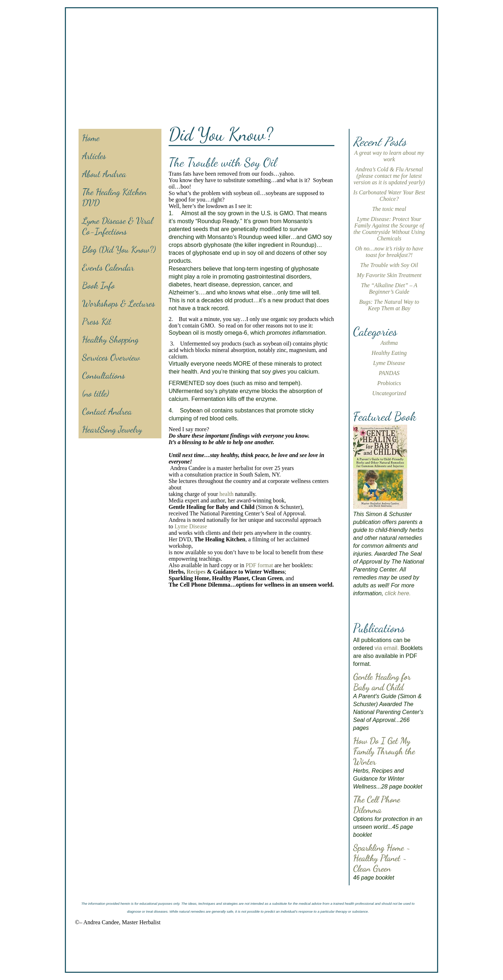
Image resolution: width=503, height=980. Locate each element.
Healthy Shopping (110, 339)
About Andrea (104, 174)
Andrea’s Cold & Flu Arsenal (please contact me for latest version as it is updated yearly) (389, 176)
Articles (94, 156)
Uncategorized (389, 393)
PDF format (259, 565)
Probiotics (389, 383)
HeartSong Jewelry (112, 429)
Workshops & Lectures (119, 303)
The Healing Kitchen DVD (114, 197)
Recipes (196, 572)
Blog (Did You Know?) (119, 249)
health (226, 494)
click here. (398, 593)
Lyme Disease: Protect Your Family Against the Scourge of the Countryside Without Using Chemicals (389, 229)
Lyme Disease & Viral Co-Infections (117, 226)
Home (91, 138)
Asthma (389, 343)
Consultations (104, 375)
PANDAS (389, 373)
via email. (387, 648)
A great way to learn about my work (389, 156)
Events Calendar (108, 267)
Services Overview (111, 357)
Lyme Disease (191, 526)
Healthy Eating (389, 353)
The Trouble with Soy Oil (389, 265)
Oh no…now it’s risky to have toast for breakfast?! (389, 252)
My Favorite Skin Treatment (389, 275)
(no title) (96, 393)
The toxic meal (389, 209)
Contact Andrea (107, 411)
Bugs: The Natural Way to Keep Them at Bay (389, 305)
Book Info (99, 285)
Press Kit (97, 321)
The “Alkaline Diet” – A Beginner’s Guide (389, 288)
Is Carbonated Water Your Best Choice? (389, 196)
